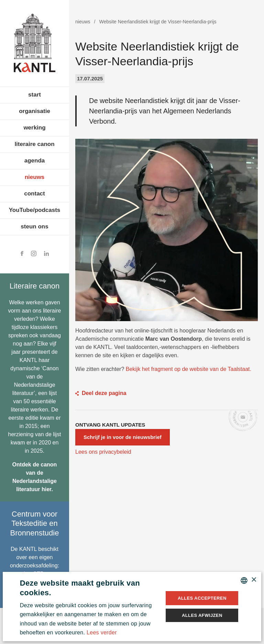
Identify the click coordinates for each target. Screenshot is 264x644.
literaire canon (34, 144)
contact (34, 194)
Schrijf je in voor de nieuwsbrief (123, 437)
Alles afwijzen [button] (202, 615)
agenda (35, 161)
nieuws (35, 177)
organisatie (35, 111)
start (35, 95)
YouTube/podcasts (35, 210)
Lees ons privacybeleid (103, 452)
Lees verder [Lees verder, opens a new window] (102, 632)
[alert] (132, 607)
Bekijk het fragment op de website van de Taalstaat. (189, 369)
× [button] (254, 580)
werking (34, 128)
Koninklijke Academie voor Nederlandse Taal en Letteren (35, 43)
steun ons (34, 227)
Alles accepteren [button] (202, 598)
